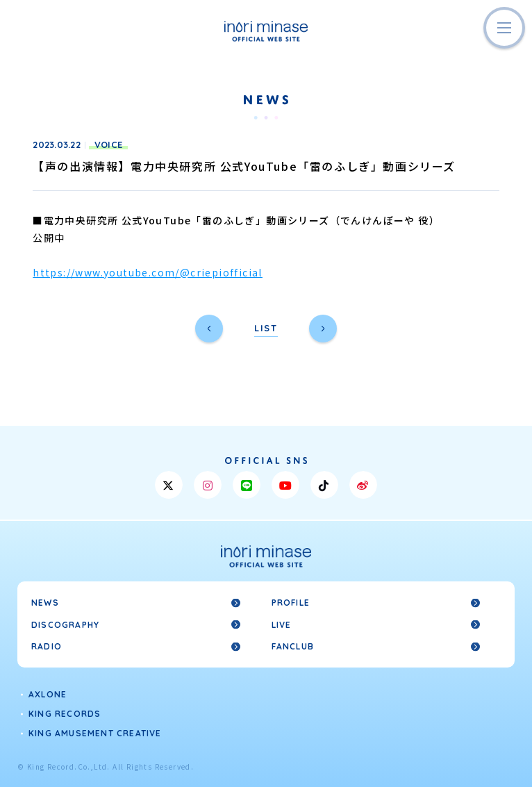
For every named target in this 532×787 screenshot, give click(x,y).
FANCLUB (293, 646)
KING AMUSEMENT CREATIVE (95, 733)
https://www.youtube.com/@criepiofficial (148, 272)
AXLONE (48, 694)
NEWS (45, 603)
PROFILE (291, 603)
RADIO (47, 646)
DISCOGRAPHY (65, 625)
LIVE (282, 625)
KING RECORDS (65, 714)
